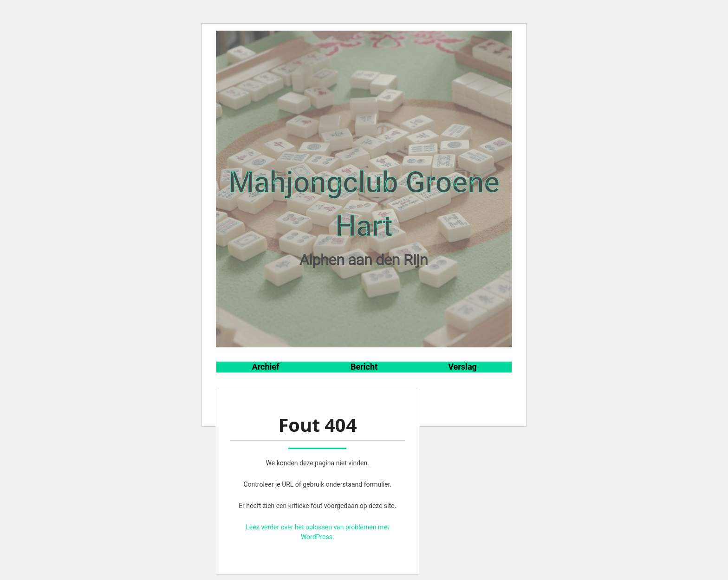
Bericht (364, 367)
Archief (266, 367)
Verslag (462, 367)
